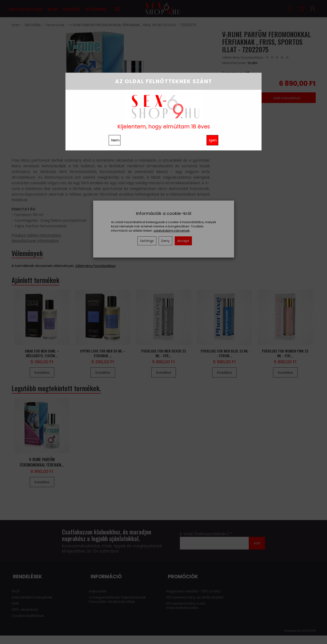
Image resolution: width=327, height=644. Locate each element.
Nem (115, 140)
